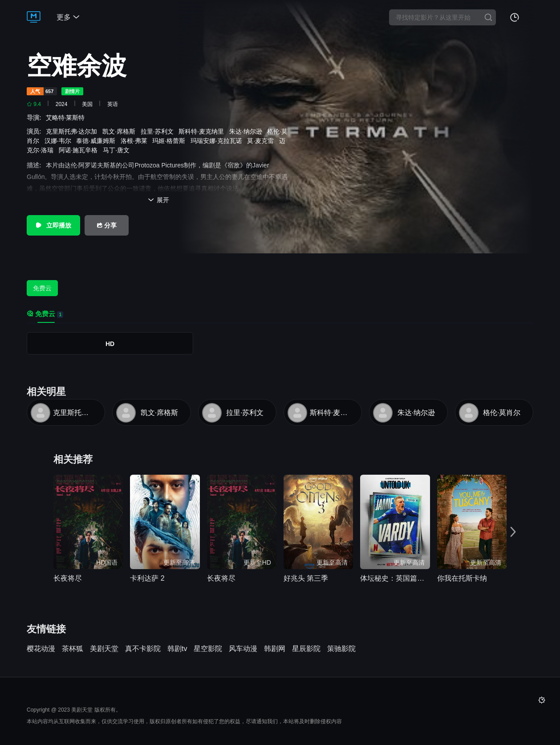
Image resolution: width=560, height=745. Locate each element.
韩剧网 (275, 649)
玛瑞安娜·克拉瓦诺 (218, 141)
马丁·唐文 (118, 150)
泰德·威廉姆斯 (97, 141)
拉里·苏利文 (159, 131)
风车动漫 (243, 649)
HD (110, 344)
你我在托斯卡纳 (462, 578)
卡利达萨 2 (147, 578)
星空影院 (208, 649)
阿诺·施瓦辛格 (80, 150)
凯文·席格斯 (121, 131)
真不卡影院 (143, 649)
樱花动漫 (41, 649)
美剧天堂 (104, 649)
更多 (68, 17)
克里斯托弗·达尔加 (73, 131)
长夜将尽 (68, 578)
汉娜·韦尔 (60, 141)
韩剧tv (177, 649)
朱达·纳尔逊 (248, 131)
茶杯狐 (73, 649)
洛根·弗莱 (136, 141)
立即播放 (53, 225)
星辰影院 (306, 649)
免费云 (42, 288)
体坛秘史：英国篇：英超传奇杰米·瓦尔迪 (395, 578)
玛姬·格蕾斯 (170, 141)
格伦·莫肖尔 (502, 413)
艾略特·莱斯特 (67, 118)
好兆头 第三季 (306, 578)
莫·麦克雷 (262, 141)
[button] (515, 531)
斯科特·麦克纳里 (203, 131)
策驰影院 (341, 649)
